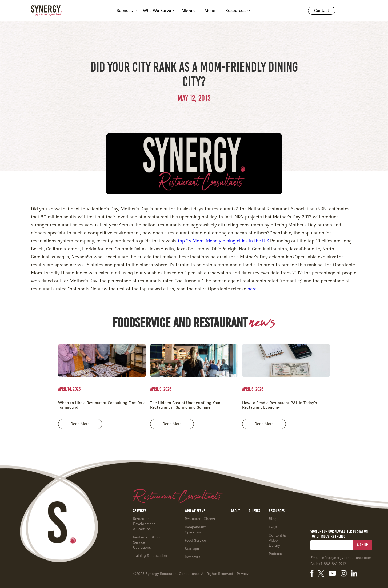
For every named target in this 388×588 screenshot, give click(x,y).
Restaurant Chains (200, 519)
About (210, 11)
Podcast (275, 554)
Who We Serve (157, 11)
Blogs (274, 519)
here (252, 289)
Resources (235, 11)
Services (125, 11)
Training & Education (150, 556)
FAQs (273, 527)
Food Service (195, 541)
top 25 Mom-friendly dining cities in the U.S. (224, 241)
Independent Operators (195, 530)
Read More (80, 424)
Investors (193, 557)
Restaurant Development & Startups (144, 524)
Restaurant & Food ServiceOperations (148, 542)
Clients (188, 11)
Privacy (243, 574)
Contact (322, 11)
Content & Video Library (277, 541)
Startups (192, 549)
